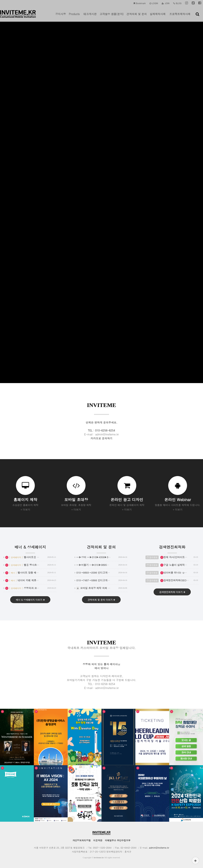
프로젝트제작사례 (180, 17)
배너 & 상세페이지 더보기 (30, 600)
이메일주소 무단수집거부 (118, 840)
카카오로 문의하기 (102, 438)
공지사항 (61, 17)
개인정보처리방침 (82, 840)
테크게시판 (90, 17)
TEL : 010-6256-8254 (102, 430)
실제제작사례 (158, 17)
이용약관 (98, 840)
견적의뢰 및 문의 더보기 (101, 600)
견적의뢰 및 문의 (137, 17)
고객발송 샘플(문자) (112, 17)
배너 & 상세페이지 (30, 549)
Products (74, 17)
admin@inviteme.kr (159, 848)
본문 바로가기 (0, 0)
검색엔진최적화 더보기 (172, 592)
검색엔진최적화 (172, 549)
